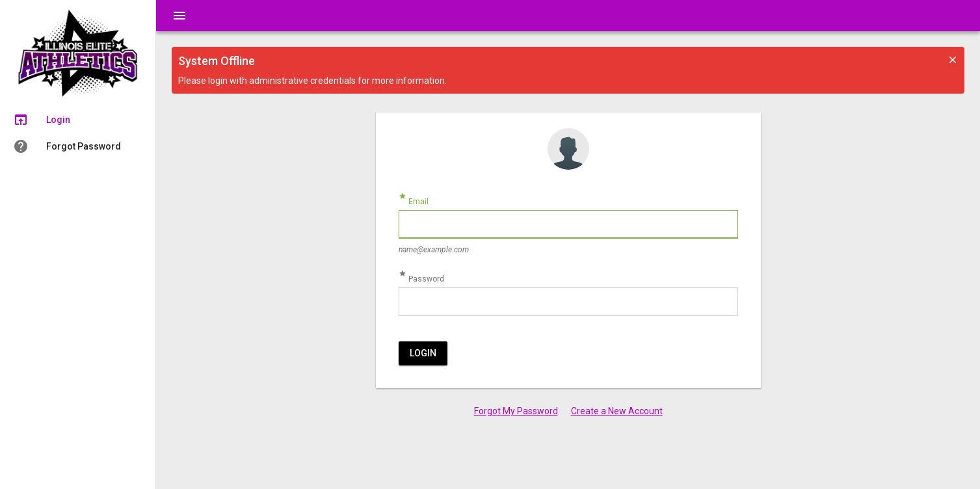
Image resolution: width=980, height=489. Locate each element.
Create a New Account (617, 411)
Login (423, 353)
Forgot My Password (516, 411)
